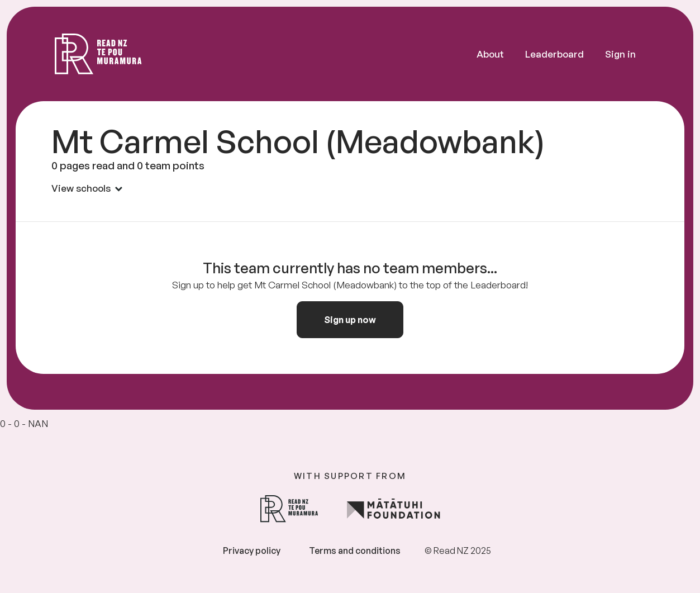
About (490, 54)
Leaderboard (554, 54)
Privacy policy (252, 551)
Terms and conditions (355, 551)
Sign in (620, 54)
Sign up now (350, 320)
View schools (87, 188)
